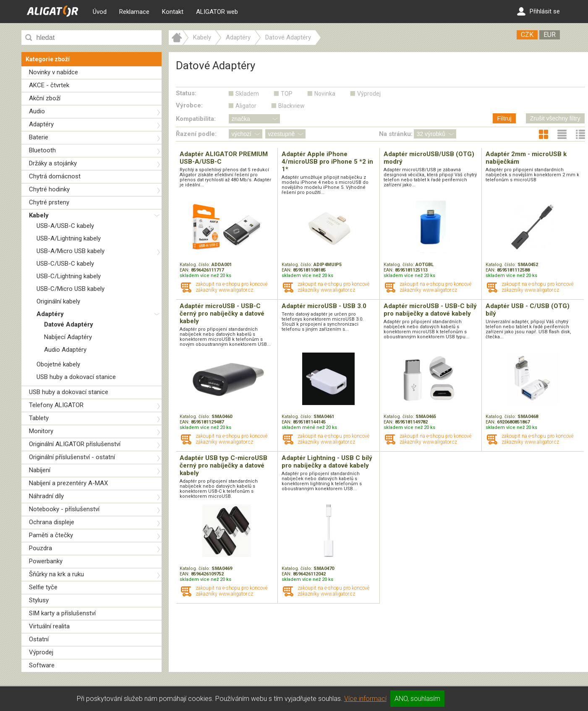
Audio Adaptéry (65, 350)
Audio (37, 111)
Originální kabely (58, 301)
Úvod (100, 12)
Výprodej (41, 652)
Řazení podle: (196, 134)
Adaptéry (41, 124)
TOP (287, 94)
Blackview (291, 106)
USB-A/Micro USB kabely (71, 251)
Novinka (325, 94)
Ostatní (39, 639)
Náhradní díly (46, 496)
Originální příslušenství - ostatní (72, 457)
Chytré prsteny (49, 202)
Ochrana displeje (52, 522)
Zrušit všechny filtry (555, 118)
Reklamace (134, 12)
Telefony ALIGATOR (56, 405)
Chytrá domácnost (55, 176)
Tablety (39, 418)
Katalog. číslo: (196, 265)
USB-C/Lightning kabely (69, 276)
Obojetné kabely (58, 364)
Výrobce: (189, 105)
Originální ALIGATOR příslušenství (75, 444)
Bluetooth (42, 150)
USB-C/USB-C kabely (65, 264)
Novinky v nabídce (54, 72)
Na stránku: (396, 134)
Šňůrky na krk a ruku (56, 574)
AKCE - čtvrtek (49, 85)
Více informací (365, 699)
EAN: (185, 270)
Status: (186, 93)
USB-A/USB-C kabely (65, 226)
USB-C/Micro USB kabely (71, 289)
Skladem (247, 94)
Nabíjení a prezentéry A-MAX (68, 483)
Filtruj (504, 118)
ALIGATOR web (217, 12)
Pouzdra (41, 548)
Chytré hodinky (49, 189)
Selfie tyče (43, 587)
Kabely (39, 215)
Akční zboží (45, 98)
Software (42, 665)
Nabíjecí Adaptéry (68, 337)
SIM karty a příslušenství (62, 613)
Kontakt (173, 12)
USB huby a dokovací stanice (76, 377)
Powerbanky (46, 561)
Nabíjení (40, 470)
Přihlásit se (538, 11)
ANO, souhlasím (417, 699)
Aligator (246, 106)
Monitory (41, 431)
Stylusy (39, 600)
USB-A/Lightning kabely (69, 238)
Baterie (39, 137)
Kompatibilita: (196, 119)
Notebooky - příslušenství (64, 509)
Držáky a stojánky (53, 163)
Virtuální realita (49, 626)
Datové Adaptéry (69, 324)
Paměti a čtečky (51, 535)
